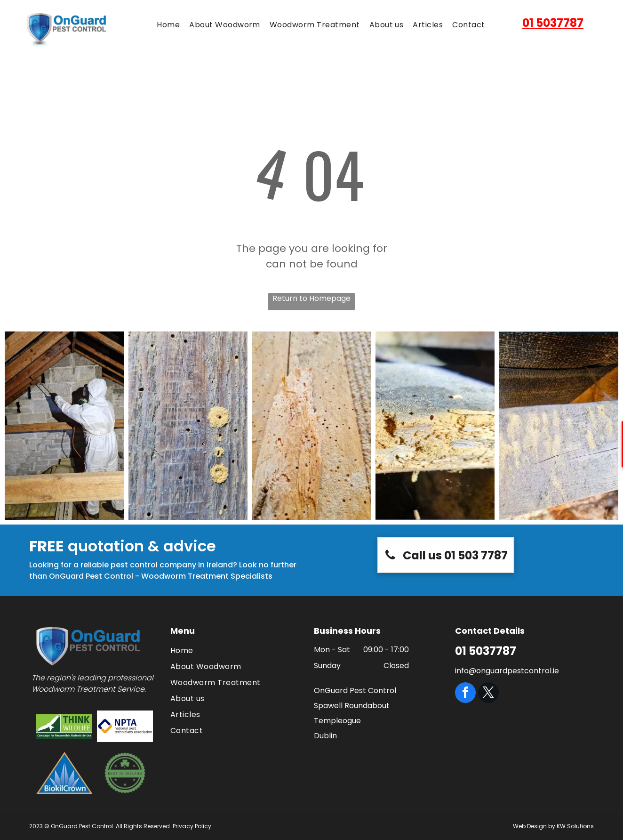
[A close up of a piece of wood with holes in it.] (188, 426)
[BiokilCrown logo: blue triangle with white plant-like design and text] (64, 773)
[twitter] (488, 694)
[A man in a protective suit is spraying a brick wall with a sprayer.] (64, 426)
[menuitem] (168, 25)
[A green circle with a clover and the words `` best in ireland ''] (125, 773)
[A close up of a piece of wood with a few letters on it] (559, 426)
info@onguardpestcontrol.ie (507, 671)
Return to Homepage (311, 298)
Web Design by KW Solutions (553, 826)
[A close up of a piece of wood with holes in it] (435, 426)
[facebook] (465, 694)
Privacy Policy (192, 826)
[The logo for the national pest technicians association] (125, 726)
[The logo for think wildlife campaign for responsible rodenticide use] (64, 726)
